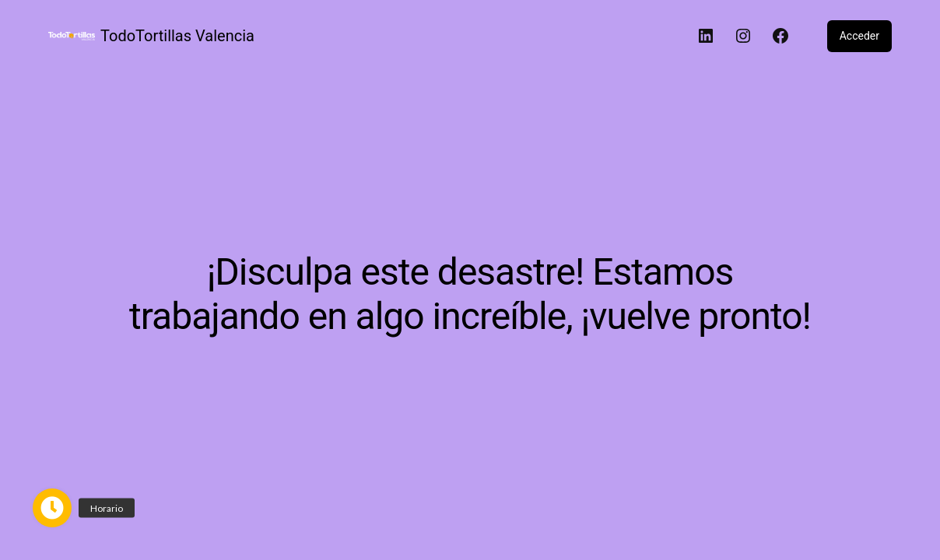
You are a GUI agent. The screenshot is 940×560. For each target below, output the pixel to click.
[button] (52, 508)
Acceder (859, 36)
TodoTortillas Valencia (177, 36)
